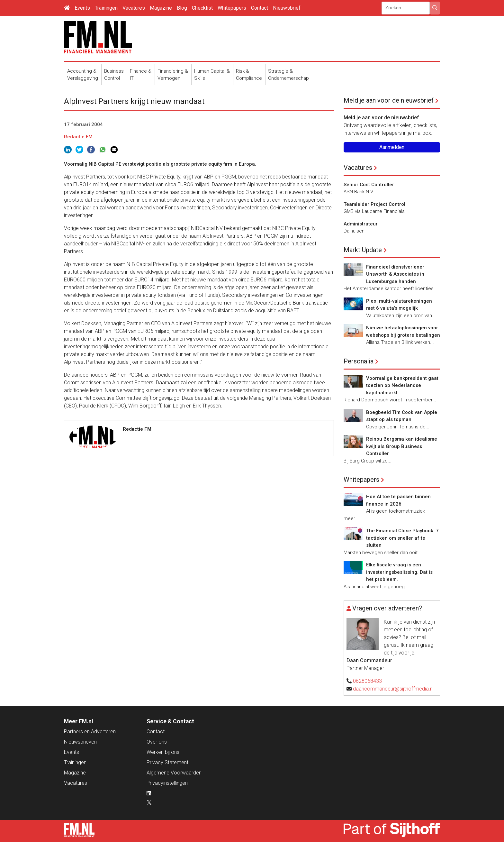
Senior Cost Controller (369, 185)
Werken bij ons (163, 752)
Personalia (359, 361)
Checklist (202, 8)
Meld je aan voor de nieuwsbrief (389, 100)
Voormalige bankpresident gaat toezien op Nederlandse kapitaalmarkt (402, 385)
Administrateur (361, 224)
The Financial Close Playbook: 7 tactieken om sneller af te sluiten (402, 538)
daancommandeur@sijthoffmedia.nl (393, 689)
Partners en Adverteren (90, 732)
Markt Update (363, 250)
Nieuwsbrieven (80, 742)
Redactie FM (78, 137)
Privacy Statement (167, 762)
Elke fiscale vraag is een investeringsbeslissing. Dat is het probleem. (399, 572)
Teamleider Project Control (374, 204)
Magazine (161, 8)
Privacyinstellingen (167, 783)
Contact (260, 8)
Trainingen (106, 8)
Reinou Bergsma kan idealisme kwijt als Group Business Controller (402, 446)
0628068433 (367, 681)
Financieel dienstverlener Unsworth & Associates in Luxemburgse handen (395, 274)
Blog (182, 8)
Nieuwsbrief (287, 8)
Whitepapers (232, 8)
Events (82, 8)
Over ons (157, 742)
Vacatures (134, 8)
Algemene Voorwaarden (174, 773)
